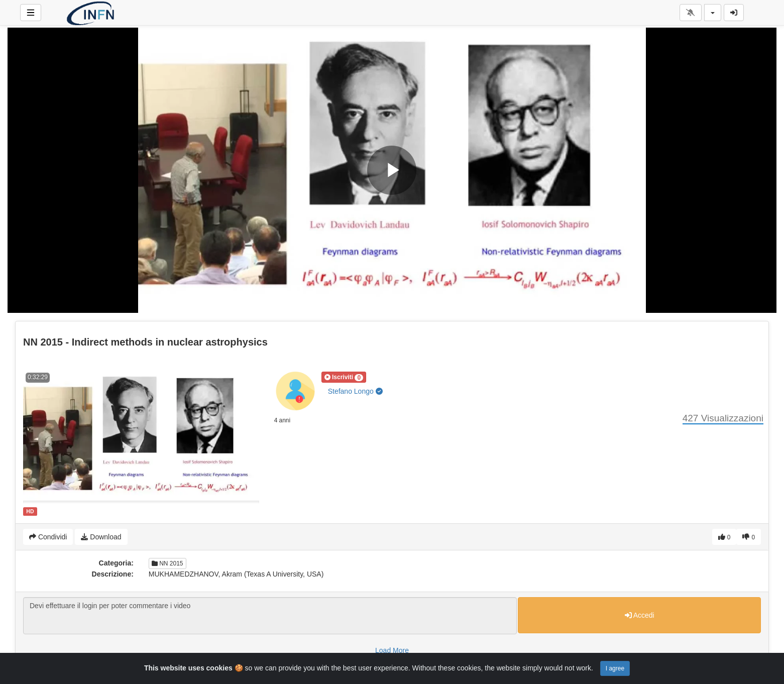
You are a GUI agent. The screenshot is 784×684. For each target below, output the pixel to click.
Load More (392, 650)
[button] (344, 377)
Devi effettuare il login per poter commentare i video (270, 616)
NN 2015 (167, 563)
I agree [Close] (615, 668)
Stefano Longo (355, 391)
